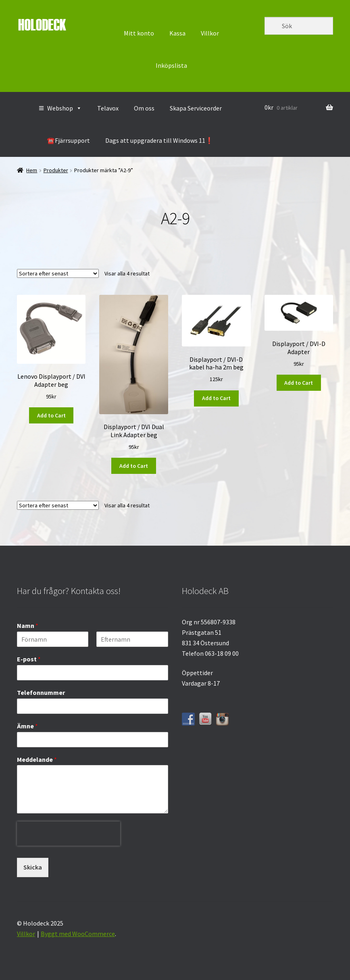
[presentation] (69, 852)
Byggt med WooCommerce (78, 934)
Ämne (27, 726)
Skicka (33, 867)
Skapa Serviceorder (196, 108)
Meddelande (37, 759)
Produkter (56, 170)
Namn (28, 626)
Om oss (144, 108)
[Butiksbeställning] (58, 273)
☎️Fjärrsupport (68, 140)
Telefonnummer (41, 692)
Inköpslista (171, 65)
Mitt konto (139, 33)
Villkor (210, 33)
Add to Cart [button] (51, 415)
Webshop (65, 108)
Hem (32, 170)
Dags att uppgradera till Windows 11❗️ (159, 140)
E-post (29, 659)
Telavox (108, 108)
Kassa (177, 33)
